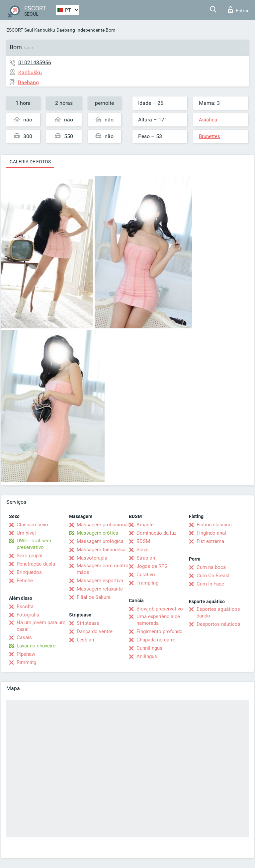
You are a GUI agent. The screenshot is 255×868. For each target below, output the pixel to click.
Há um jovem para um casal (41, 626)
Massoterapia (92, 558)
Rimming (26, 662)
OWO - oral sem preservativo (34, 544)
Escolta (25, 607)
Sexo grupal (30, 556)
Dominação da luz (156, 533)
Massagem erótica (97, 533)
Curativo (146, 575)
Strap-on (146, 558)
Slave (142, 550)
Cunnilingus (149, 648)
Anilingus (147, 656)
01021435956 (35, 62)
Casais (24, 637)
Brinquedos (29, 572)
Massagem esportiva (100, 581)
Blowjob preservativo (160, 609)
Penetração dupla (36, 564)
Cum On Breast (213, 576)
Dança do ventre (95, 631)
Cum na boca (211, 567)
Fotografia (28, 615)
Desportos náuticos (218, 624)
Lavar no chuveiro (36, 646)
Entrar (238, 10)
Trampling (147, 583)
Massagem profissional (103, 525)
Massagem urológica (100, 541)
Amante (145, 525)
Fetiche (25, 581)
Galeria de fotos (30, 162)
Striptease (88, 623)
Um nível (26, 533)
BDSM (143, 541)
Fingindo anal (211, 533)
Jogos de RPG (152, 566)
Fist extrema (210, 541)
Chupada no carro (156, 640)
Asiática (208, 120)
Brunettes (210, 136)
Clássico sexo (32, 525)
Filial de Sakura (94, 597)
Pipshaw (26, 654)
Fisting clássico (214, 525)
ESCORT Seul (20, 30)
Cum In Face (210, 584)
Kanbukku (45, 30)
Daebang (66, 30)
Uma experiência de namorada (158, 620)
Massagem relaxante (100, 589)
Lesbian (85, 640)
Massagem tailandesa (101, 550)
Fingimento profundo (160, 631)
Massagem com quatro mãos (103, 569)
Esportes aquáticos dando (218, 612)
